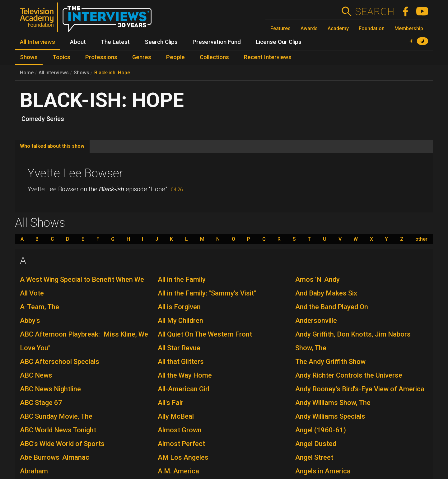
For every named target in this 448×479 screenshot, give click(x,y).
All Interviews (54, 73)
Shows (82, 73)
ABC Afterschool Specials (60, 362)
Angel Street (314, 457)
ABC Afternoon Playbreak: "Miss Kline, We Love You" (84, 341)
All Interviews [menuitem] (37, 42)
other (421, 239)
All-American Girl (184, 389)
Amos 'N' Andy (317, 279)
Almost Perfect (181, 444)
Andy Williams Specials (330, 416)
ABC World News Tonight (58, 430)
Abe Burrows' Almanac (55, 457)
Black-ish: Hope (112, 73)
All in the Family (182, 279)
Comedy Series (43, 119)
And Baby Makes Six (326, 293)
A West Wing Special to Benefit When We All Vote (82, 286)
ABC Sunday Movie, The (56, 416)
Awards (309, 28)
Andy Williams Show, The (333, 403)
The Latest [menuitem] (115, 42)
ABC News (36, 375)
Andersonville (316, 321)
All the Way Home (185, 375)
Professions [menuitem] (101, 57)
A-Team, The (40, 307)
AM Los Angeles (183, 457)
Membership (409, 28)
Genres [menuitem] (142, 57)
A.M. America (178, 471)
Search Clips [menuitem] (161, 42)
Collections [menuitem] (214, 57)
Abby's (30, 321)
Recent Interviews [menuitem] (268, 57)
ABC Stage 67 (41, 403)
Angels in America (323, 471)
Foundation (372, 28)
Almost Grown (180, 430)
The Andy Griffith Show (330, 362)
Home (27, 73)
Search (375, 12)
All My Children (180, 321)
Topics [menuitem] (61, 57)
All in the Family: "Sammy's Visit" (207, 293)
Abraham (34, 471)
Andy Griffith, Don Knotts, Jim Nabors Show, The (353, 341)
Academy (338, 28)
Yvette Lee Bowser (75, 173)
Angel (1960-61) (321, 430)
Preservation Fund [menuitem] (217, 42)
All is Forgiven (179, 307)
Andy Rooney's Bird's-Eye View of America (360, 389)
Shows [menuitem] (29, 57)
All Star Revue (179, 348)
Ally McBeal (176, 416)
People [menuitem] (175, 57)
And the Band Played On (332, 307)
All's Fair (171, 403)
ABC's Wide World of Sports (62, 444)
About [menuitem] (78, 42)
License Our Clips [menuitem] (279, 42)
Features (280, 28)
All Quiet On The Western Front (205, 334)
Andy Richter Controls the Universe (349, 375)
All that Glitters (181, 362)
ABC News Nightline (50, 389)
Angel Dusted (316, 444)
